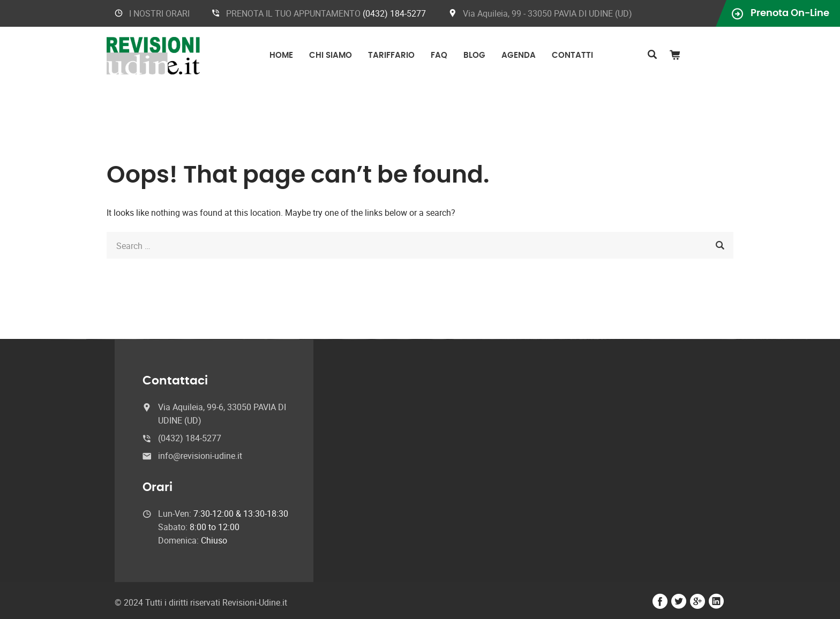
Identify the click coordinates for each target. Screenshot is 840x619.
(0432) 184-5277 (394, 13)
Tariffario (391, 55)
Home (281, 55)
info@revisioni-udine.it (200, 456)
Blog (474, 55)
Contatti (572, 55)
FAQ (439, 55)
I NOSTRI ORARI (159, 13)
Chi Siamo (331, 55)
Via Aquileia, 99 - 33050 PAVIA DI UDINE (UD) (547, 13)
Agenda (519, 55)
